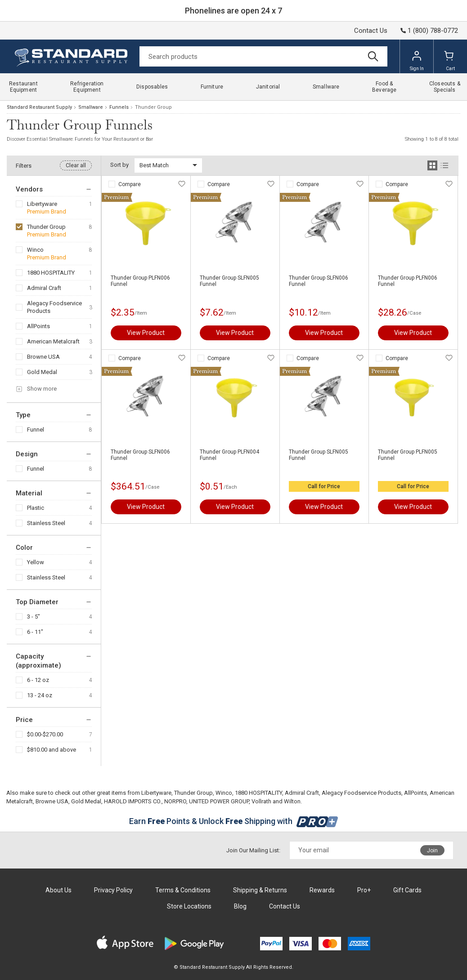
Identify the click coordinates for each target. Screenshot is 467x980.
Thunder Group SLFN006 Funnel (319, 281)
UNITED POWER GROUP (219, 801)
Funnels (119, 107)
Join (432, 851)
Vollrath (261, 801)
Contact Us (371, 31)
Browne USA (43, 357)
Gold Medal (42, 372)
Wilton (292, 801)
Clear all (76, 165)
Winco (35, 250)
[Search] (263, 56)
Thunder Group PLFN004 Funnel (229, 455)
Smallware (91, 107)
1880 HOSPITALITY (51, 273)
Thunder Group (46, 227)
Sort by (119, 165)
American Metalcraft (53, 341)
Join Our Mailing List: (253, 850)
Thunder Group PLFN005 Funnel (408, 455)
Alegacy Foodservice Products (54, 307)
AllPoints (38, 326)
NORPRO (175, 801)
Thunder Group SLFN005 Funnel (229, 281)
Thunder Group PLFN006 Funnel (140, 281)
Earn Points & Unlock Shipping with (234, 821)
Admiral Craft (44, 288)
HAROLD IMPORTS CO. (133, 801)
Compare (130, 184)
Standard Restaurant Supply (39, 107)
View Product (146, 333)
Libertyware (42, 204)
